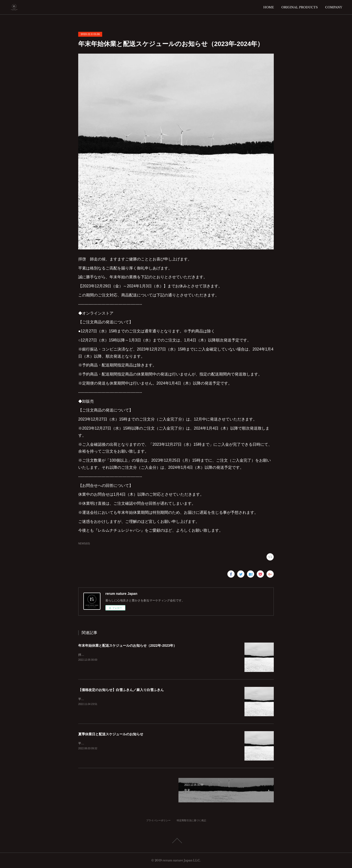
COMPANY (334, 7)
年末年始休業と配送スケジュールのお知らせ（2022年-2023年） (127, 645)
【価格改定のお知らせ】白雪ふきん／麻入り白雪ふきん (121, 690)
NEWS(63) (84, 544)
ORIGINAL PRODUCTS (300, 7)
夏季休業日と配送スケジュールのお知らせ (111, 734)
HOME (269, 7)
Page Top (176, 841)
